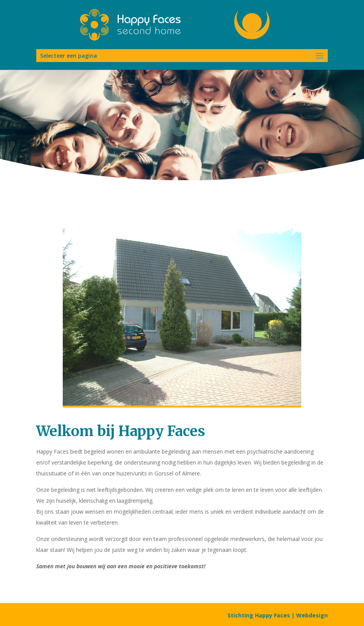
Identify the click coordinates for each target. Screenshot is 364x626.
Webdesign (312, 615)
